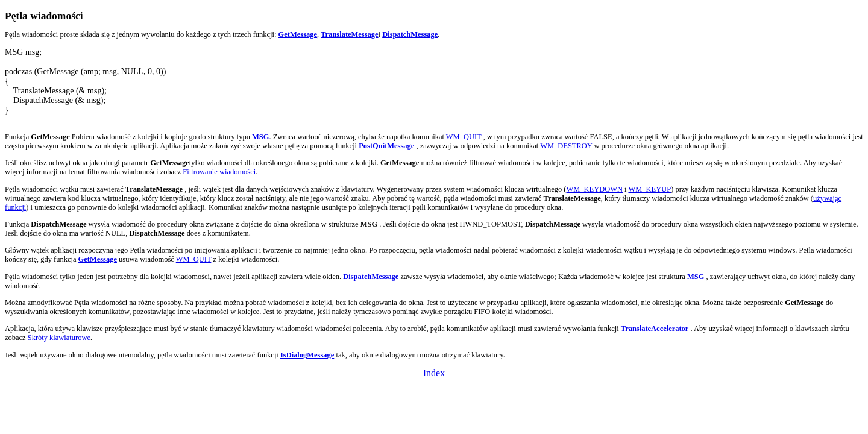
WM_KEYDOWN (594, 189)
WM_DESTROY (566, 146)
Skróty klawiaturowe (59, 338)
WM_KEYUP (649, 189)
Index (434, 373)
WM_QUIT (464, 137)
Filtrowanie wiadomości (219, 172)
